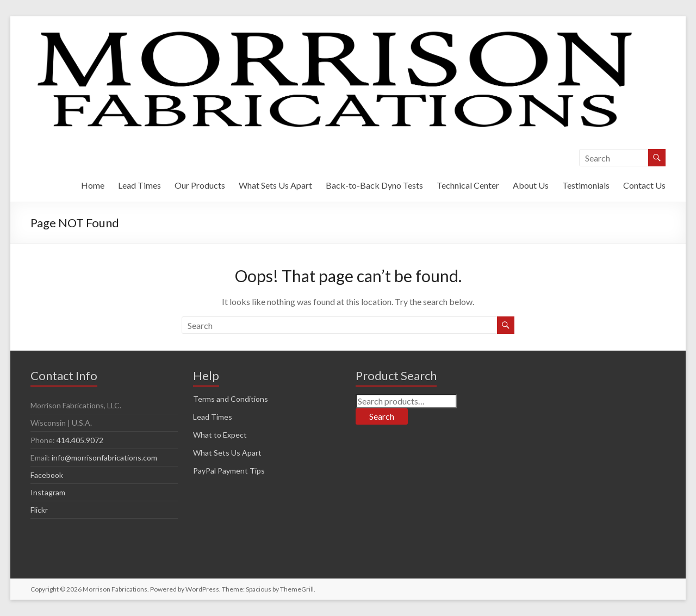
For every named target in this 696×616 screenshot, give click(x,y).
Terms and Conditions (231, 399)
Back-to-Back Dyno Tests (374, 185)
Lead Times (139, 185)
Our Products (200, 185)
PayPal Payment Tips (229, 471)
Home (93, 185)
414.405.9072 (80, 440)
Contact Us (644, 185)
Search (382, 416)
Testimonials (586, 185)
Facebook (47, 475)
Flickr (39, 510)
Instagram (48, 492)
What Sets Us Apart (275, 185)
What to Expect (220, 435)
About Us (531, 185)
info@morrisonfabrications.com (104, 458)
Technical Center (468, 185)
